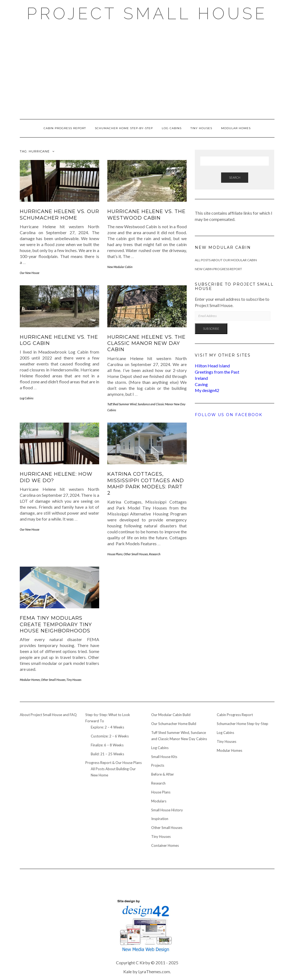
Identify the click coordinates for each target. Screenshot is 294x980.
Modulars (159, 801)
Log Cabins (172, 128)
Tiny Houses (201, 128)
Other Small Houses (136, 554)
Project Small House (147, 14)
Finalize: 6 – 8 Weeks (107, 745)
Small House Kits (164, 757)
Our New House (30, 273)
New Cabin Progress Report (218, 269)
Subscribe (211, 329)
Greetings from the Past (217, 372)
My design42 (207, 390)
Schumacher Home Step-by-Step (124, 128)
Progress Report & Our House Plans (114, 763)
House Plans (115, 554)
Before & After (163, 774)
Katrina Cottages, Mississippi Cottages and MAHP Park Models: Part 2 (146, 484)
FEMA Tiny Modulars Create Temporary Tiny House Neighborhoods (56, 624)
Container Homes (165, 845)
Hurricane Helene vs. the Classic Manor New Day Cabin (146, 343)
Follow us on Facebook (229, 415)
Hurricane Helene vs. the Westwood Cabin (146, 215)
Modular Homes (236, 128)
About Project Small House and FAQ (48, 715)
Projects (158, 765)
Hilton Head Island (212, 366)
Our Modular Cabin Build (171, 715)
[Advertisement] (147, 70)
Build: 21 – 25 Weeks (107, 754)
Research (155, 554)
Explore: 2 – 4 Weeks (107, 727)
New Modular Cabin (120, 267)
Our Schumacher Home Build (174, 724)
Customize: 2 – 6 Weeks (110, 736)
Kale (127, 971)
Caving (201, 384)
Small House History (167, 810)
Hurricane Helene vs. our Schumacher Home (59, 215)
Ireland (201, 378)
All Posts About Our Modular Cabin (226, 260)
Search (235, 177)
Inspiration (160, 819)
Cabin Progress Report (65, 128)
